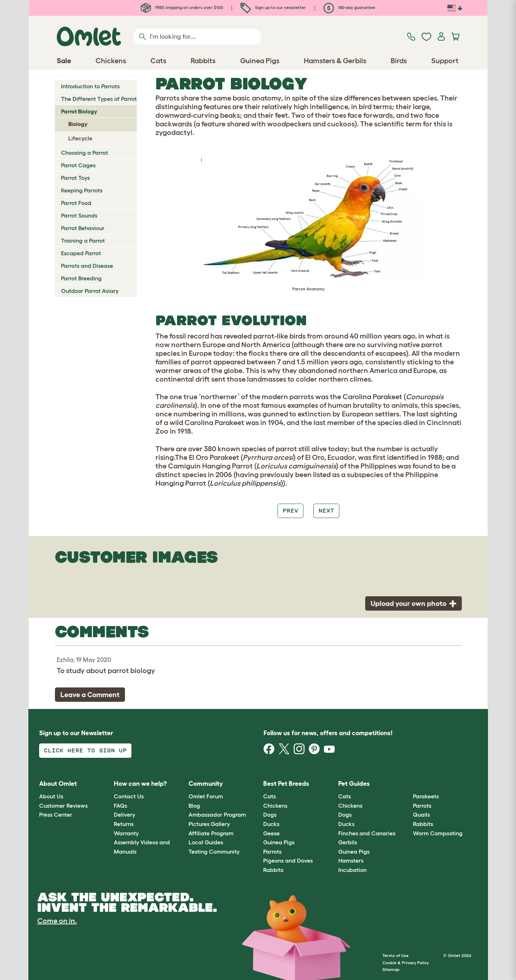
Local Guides (206, 842)
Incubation (352, 870)
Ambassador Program (217, 815)
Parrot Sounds (79, 215)
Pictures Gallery (209, 824)
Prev (290, 511)
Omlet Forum (206, 796)
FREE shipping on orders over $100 (182, 7)
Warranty (126, 833)
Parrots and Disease (87, 266)
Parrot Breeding (81, 278)
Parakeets (426, 796)
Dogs (270, 815)
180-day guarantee (349, 7)
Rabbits (273, 870)
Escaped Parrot (81, 253)
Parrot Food (76, 203)
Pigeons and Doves (288, 860)
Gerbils (348, 842)
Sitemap (391, 969)
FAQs (120, 806)
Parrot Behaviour (83, 228)
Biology (78, 124)
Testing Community (214, 851)
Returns (124, 824)
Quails (421, 815)
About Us (51, 796)
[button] (408, 784)
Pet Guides (354, 784)
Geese (271, 833)
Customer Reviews (63, 806)
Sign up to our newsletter (273, 7)
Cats (269, 796)
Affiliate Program (211, 833)
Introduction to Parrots (90, 86)
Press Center (56, 815)
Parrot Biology (79, 111)
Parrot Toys (75, 178)
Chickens (275, 806)
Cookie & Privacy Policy (406, 963)
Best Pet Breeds (286, 784)
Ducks (271, 824)
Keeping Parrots (82, 190)
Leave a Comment (90, 695)
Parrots (272, 851)
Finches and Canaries (367, 833)
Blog (194, 806)
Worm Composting (438, 833)
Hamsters (351, 860)
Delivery (124, 815)
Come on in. (57, 921)
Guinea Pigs (279, 842)
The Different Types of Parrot (99, 99)
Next (326, 511)
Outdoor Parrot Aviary (90, 291)
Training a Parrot (83, 241)
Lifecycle (80, 138)
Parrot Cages (78, 165)
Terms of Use (396, 955)
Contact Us (129, 796)
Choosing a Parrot (85, 153)
